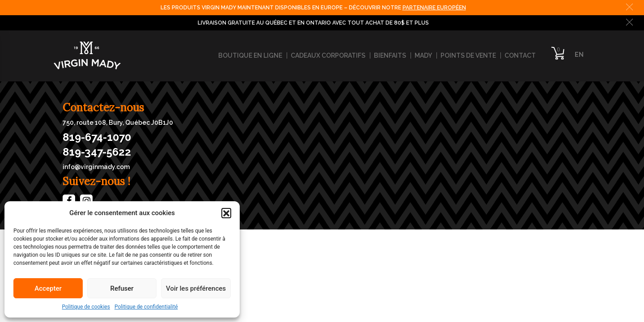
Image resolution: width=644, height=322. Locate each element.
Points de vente (468, 55)
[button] (226, 213)
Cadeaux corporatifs (328, 55)
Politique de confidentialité (146, 307)
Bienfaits (390, 55)
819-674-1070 (97, 137)
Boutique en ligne (250, 55)
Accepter (48, 288)
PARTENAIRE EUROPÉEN (434, 8)
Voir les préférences (196, 288)
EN (579, 55)
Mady (423, 55)
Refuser (122, 288)
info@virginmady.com (96, 167)
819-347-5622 (97, 152)
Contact (520, 55)
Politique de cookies (86, 307)
